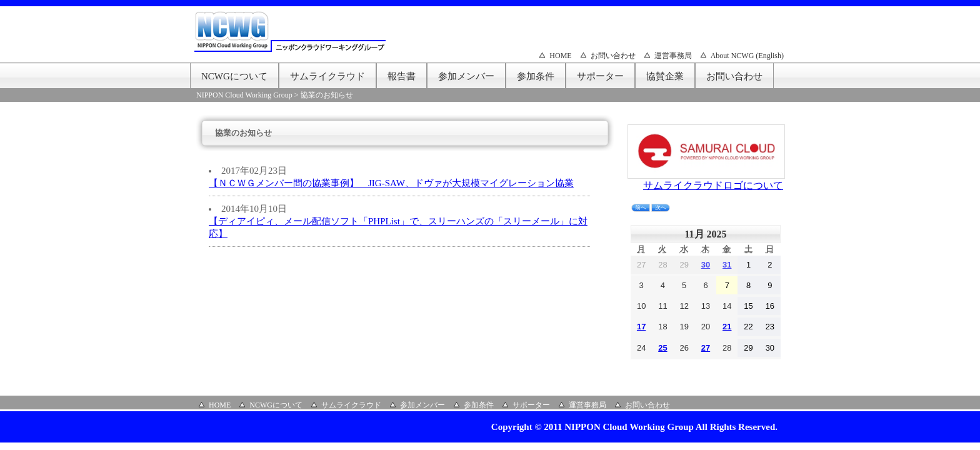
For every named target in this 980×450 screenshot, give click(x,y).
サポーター (600, 76)
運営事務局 (673, 56)
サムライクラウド (327, 76)
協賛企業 (665, 76)
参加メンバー (466, 76)
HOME (560, 56)
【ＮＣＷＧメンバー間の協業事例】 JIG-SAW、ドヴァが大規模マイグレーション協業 (391, 183)
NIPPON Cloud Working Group (244, 95)
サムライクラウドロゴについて (713, 185)
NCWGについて (234, 76)
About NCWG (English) (747, 56)
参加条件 (536, 76)
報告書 (402, 76)
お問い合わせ (613, 56)
